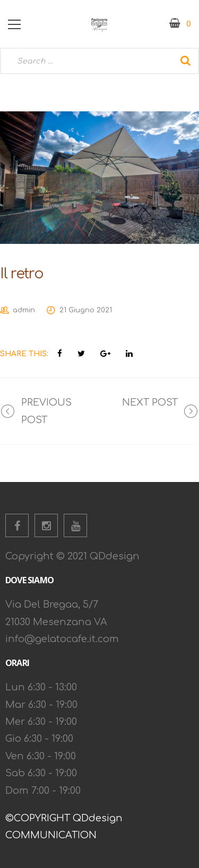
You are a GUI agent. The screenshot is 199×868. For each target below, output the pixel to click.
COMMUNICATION (51, 835)
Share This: (24, 354)
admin (24, 310)
